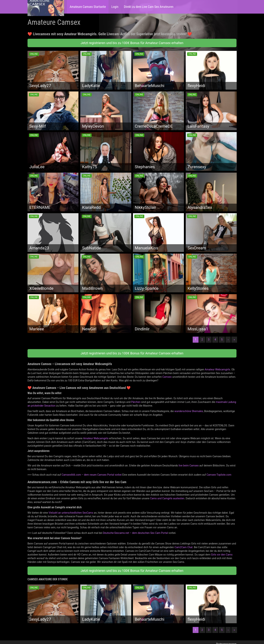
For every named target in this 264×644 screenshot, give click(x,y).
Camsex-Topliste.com (219, 475)
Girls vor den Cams (222, 555)
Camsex (167, 377)
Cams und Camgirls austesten (167, 498)
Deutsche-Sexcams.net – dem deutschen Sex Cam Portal (135, 533)
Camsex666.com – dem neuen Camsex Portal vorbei (92, 475)
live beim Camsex (189, 466)
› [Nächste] (228, 340)
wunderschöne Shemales (189, 411)
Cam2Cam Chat (184, 547)
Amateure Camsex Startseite (88, 7)
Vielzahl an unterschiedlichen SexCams (71, 513)
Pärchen (136, 402)
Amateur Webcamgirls (217, 369)
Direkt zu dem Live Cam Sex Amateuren (149, 7)
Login (115, 7)
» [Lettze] (234, 340)
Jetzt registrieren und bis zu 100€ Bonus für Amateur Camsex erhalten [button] (132, 43)
